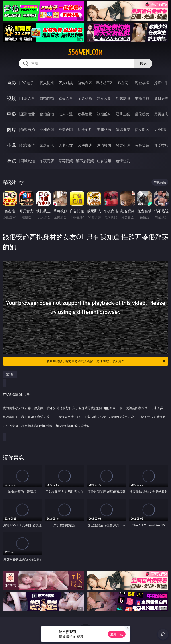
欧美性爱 (85, 114)
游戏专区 (85, 83)
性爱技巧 (161, 145)
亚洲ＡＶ (28, 98)
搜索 (143, 64)
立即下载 (117, 634)
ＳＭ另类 (161, 98)
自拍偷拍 (47, 98)
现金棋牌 (142, 83)
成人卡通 (66, 114)
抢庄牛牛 (161, 83)
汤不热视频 (85, 161)
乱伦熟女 (142, 114)
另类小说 (123, 145)
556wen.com (85, 52)
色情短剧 (123, 161)
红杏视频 (104, 161)
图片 (11, 129)
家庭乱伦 (47, 145)
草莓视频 (66, 161)
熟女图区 (142, 130)
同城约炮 (28, 161)
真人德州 (47, 83)
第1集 (10, 374)
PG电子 (27, 83)
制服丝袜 (104, 114)
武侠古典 (85, 145)
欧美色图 (66, 130)
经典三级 (123, 114)
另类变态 (161, 114)
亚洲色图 (47, 130)
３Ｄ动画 (85, 98)
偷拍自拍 (47, 114)
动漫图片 (85, 130)
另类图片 (161, 130)
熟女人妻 (104, 98)
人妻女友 (66, 145)
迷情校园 (104, 145)
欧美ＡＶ (66, 98)
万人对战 (66, 83)
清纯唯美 (123, 130)
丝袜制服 (123, 98)
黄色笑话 (142, 145)
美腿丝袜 (104, 130)
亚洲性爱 (28, 114)
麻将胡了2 (104, 83)
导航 (11, 161)
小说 (11, 145)
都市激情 (28, 145)
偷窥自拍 (28, 130)
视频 (11, 98)
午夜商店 (47, 161)
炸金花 (123, 83)
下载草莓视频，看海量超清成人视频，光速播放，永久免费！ (105, 361)
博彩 (11, 83)
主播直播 (142, 98)
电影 (11, 114)
